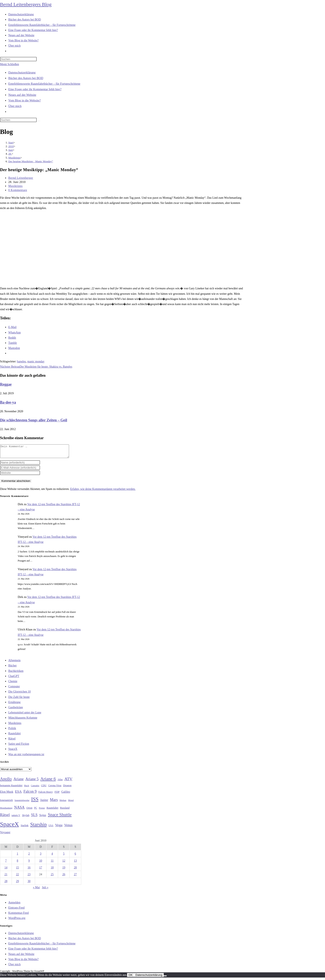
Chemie (13, 684)
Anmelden (14, 905)
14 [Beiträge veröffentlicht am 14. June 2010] (6, 870)
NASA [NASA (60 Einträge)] (19, 810)
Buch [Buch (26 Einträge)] (27, 788)
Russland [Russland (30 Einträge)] (65, 810)
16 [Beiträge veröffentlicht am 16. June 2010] (29, 870)
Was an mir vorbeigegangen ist (26, 757)
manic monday (36, 361)
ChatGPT (14, 679)
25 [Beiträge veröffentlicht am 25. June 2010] (52, 877)
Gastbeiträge (16, 710)
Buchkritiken (16, 673)
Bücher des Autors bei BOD (26, 78)
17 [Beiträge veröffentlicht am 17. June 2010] (41, 870)
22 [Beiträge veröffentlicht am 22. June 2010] (17, 877)
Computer (14, 689)
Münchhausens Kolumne (23, 720)
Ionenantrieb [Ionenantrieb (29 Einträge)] (6, 803)
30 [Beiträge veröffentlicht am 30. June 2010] (29, 884)
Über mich (15, 106)
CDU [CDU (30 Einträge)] (44, 788)
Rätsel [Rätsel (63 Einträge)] (5, 817)
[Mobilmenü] (9, 64)
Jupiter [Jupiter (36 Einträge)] (44, 802)
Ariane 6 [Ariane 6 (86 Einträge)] (48, 781)
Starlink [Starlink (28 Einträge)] (25, 828)
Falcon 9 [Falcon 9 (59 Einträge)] (30, 794)
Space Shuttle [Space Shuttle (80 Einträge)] (60, 817)
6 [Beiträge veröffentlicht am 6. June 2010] (75, 856)
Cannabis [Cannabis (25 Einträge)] (35, 788)
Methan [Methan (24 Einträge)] (63, 803)
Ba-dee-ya (8, 402)
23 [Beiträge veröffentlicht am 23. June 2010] (29, 877)
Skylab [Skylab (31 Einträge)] (26, 818)
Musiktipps (15, 186)
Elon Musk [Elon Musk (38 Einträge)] (7, 794)
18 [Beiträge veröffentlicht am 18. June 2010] (52, 870)
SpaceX (13, 751)
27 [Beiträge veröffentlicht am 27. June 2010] (75, 877)
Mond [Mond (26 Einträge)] (71, 803)
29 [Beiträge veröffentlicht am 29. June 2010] (17, 884)
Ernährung (14, 705)
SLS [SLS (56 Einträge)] (34, 817)
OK (130, 977)
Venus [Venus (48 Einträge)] (68, 828)
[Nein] (165, 978)
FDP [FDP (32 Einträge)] (57, 794)
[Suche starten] (39, 121)
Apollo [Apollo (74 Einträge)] (6, 781)
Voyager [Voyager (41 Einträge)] (5, 835)
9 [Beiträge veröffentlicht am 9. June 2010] (29, 863)
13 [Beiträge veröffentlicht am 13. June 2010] (75, 863)
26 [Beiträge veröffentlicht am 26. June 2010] (64, 877)
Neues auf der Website (22, 95)
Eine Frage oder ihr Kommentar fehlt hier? (35, 89)
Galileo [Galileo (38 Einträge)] (66, 794)
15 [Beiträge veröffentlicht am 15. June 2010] (17, 870)
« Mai (36, 890)
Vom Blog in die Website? (25, 100)
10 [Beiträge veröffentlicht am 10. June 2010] (41, 863)
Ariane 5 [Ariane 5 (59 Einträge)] (32, 782)
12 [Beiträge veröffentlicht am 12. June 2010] (64, 863)
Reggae (6, 384)
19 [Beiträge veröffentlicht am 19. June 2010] (64, 870)
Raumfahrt (15, 736)
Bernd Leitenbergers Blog (26, 4)
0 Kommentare (18, 190)
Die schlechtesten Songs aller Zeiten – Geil (34, 420)
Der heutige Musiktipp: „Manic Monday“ (31, 161)
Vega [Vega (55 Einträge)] (59, 827)
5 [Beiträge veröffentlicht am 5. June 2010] (64, 856)
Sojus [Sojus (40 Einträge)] (43, 818)
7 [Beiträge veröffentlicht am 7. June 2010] (6, 863)
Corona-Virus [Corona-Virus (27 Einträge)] (55, 788)
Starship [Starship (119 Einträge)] (39, 827)
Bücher (12, 668)
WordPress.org (17, 920)
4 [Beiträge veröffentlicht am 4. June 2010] (52, 856)
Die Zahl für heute (19, 699)
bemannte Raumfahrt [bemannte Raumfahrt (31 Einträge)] (11, 788)
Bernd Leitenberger (21, 178)
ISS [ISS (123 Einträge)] (35, 802)
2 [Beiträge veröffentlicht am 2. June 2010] (29, 856)
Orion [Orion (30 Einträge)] (29, 810)
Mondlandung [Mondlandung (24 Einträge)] (6, 810)
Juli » (45, 890)
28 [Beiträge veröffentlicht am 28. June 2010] (6, 884)
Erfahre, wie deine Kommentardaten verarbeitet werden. (103, 491)
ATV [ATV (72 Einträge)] (69, 781)
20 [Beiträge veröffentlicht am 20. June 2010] (75, 870)
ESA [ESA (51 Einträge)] (18, 794)
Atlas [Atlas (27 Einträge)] (60, 782)
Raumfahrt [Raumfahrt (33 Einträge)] (52, 810)
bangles (21, 361)
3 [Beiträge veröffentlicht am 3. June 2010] (41, 856)
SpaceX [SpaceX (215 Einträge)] (9, 827)
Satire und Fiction (19, 746)
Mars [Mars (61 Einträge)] (54, 802)
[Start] (11, 142)
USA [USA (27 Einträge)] (51, 828)
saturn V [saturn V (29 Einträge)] (16, 818)
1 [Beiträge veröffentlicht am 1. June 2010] (18, 856)
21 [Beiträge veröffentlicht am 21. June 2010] (6, 877)
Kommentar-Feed (18, 915)
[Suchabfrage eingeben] (18, 59)
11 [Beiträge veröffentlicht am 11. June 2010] (52, 863)
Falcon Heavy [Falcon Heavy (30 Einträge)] (46, 794)
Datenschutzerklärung (22, 72)
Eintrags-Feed (16, 910)
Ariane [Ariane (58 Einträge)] (19, 782)
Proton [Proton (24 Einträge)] (42, 810)
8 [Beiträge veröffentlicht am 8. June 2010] (18, 863)
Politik (12, 731)
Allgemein (14, 663)
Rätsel (12, 741)
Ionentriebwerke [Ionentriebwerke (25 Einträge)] (22, 803)
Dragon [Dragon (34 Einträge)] (67, 788)
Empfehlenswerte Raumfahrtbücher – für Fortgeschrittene (44, 84)
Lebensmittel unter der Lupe (25, 715)
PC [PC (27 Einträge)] (36, 810)
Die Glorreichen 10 (19, 694)
